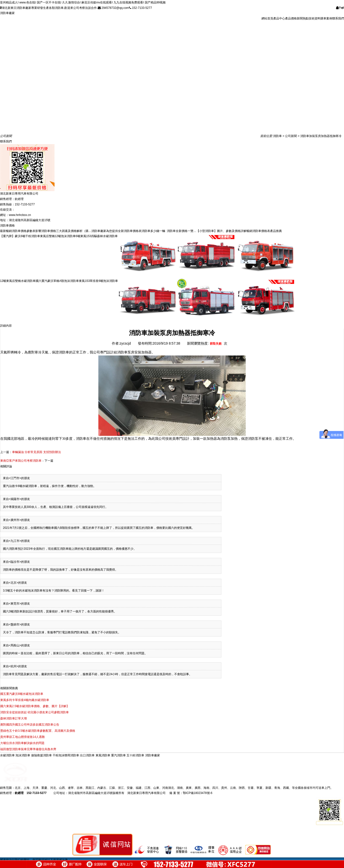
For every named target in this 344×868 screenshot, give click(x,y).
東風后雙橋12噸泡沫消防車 (58, 236)
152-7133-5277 (141, 8)
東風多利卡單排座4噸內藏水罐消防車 (25, 700)
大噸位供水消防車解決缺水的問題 (22, 743)
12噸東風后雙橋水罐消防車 (18, 281)
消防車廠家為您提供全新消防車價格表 (116, 231)
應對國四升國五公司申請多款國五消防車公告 (30, 725)
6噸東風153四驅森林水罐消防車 (97, 236)
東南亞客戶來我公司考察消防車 (21, 461)
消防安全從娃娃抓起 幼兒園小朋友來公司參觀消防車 (35, 712)
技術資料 (315, 18)
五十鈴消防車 (136, 755)
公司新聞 (291, 136)
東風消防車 (103, 755)
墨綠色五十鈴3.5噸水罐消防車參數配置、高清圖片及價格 (38, 731)
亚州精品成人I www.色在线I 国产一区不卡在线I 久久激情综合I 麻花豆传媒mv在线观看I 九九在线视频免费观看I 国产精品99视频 (83, 2)
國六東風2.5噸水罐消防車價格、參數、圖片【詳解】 (35, 706)
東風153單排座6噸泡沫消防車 (98, 281)
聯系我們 (338, 18)
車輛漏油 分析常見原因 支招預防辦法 (36, 452)
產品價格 (291, 18)
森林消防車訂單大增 (14, 718)
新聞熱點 (303, 18)
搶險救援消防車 (42, 755)
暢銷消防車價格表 (258, 231)
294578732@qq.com (113, 8)
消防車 (277, 136)
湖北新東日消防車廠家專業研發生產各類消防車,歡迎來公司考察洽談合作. (49, 8)
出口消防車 (88, 755)
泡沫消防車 (23, 755)
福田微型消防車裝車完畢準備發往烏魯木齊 (28, 749)
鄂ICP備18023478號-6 (198, 793)
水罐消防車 (8, 755)
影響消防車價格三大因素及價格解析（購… (63, 231)
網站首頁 (267, 18)
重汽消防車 (119, 755)
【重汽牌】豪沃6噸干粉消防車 (20, 236)
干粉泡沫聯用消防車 (66, 755)
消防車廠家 (7, 13)
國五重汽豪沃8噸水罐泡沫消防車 (22, 694)
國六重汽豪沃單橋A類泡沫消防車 (57, 281)
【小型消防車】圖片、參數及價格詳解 (221, 231)
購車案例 (326, 18)
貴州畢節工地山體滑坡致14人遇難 (22, 737)
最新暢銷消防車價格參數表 (18, 231)
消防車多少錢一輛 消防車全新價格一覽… (169, 231)
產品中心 (279, 18)
